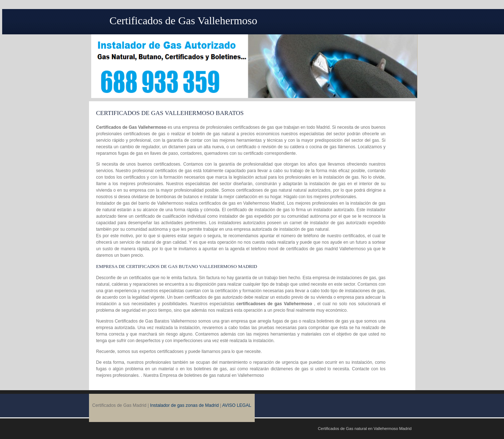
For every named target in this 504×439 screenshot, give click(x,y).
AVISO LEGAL (237, 405)
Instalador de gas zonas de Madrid (185, 405)
